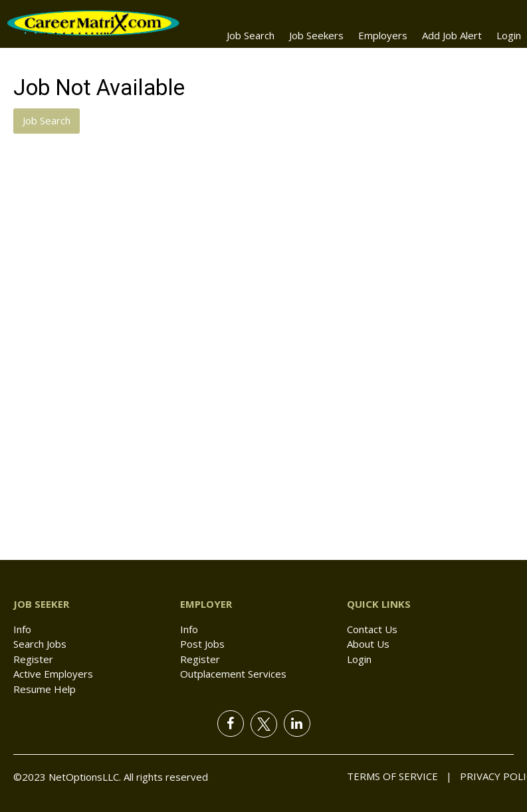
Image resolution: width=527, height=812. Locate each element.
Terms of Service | (399, 776)
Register (33, 659)
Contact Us (372, 629)
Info (22, 629)
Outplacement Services (233, 674)
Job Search (251, 35)
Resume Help (45, 689)
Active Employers (53, 674)
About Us (368, 644)
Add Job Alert (452, 35)
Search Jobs (40, 644)
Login (509, 35)
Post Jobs (202, 644)
